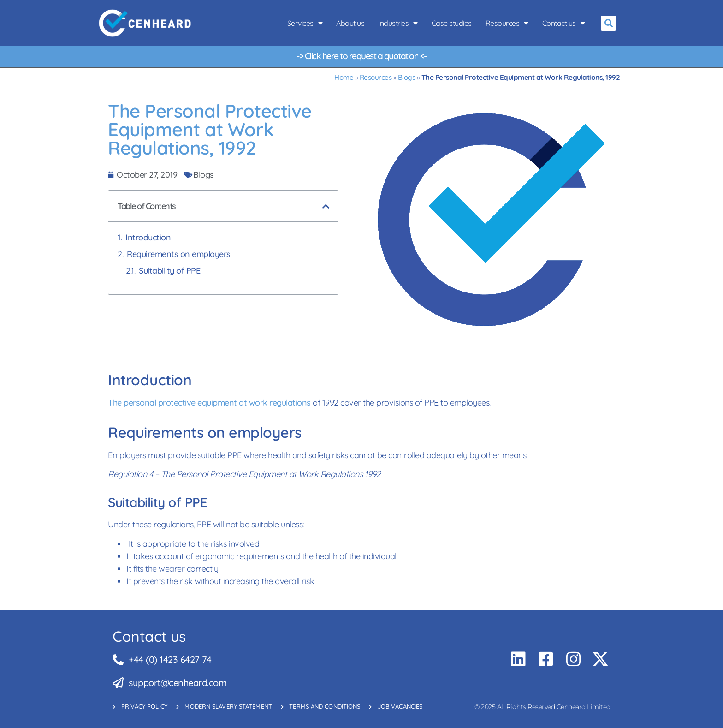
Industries (398, 23)
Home (344, 77)
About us (350, 23)
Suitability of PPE (169, 271)
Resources (507, 23)
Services (305, 23)
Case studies (452, 23)
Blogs (407, 77)
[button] (608, 23)
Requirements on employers (179, 254)
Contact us (564, 23)
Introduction (148, 237)
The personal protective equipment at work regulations (209, 403)
